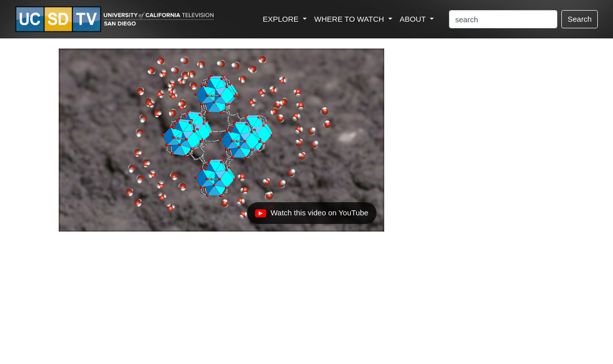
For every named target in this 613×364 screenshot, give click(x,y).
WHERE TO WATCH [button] (350, 19)
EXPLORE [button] (282, 19)
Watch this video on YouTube (311, 215)
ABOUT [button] (414, 19)
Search (580, 19)
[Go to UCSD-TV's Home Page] (116, 19)
